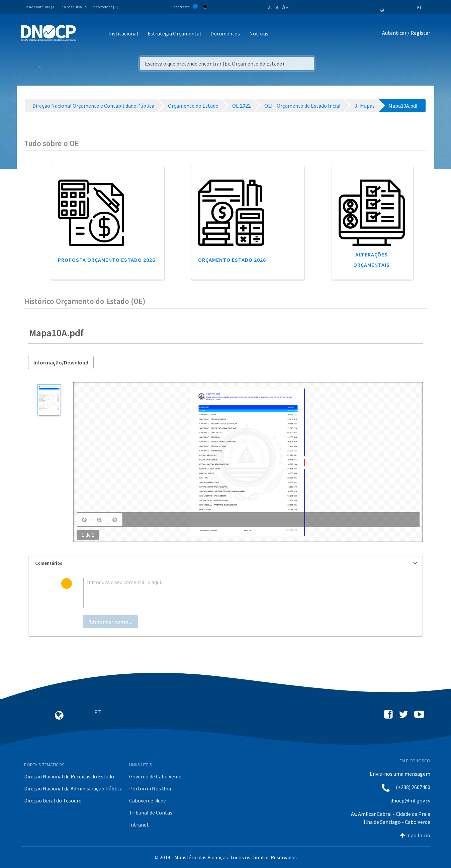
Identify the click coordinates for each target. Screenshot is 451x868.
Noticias (259, 33)
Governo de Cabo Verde (155, 776)
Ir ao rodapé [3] (105, 7)
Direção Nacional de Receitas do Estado (69, 776)
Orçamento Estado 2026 (232, 260)
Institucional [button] (123, 33)
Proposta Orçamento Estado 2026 (107, 260)
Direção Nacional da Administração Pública (73, 788)
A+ (285, 7)
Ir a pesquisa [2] (74, 7)
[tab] (225, 563)
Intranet (139, 825)
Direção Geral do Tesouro (53, 800)
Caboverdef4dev (147, 800)
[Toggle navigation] (85, 34)
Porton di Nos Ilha (150, 788)
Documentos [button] (225, 33)
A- (270, 8)
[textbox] (236, 593)
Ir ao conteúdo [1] (41, 7)
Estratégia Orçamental (174, 33)
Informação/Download (61, 362)
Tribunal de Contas (151, 812)
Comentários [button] (226, 563)
